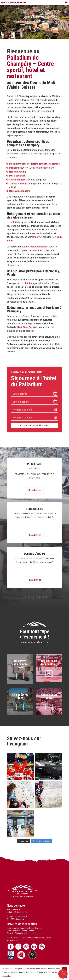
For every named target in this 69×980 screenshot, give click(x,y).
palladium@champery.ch (17, 912)
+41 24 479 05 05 (14, 910)
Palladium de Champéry (35, 17)
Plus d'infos (35, 490)
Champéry (34, 237)
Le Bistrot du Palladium (35, 247)
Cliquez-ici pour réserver (34, 425)
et (34, 164)
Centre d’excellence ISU (42, 168)
